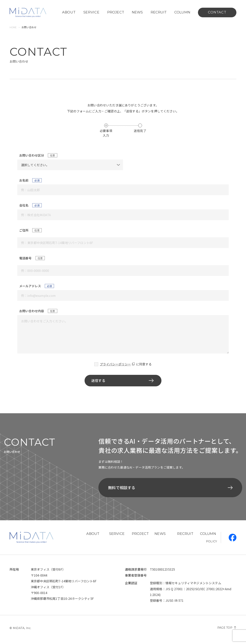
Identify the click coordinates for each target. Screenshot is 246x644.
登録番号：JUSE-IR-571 (167, 604)
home (13, 27)
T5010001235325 (162, 573)
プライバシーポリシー (115, 364)
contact (217, 12)
